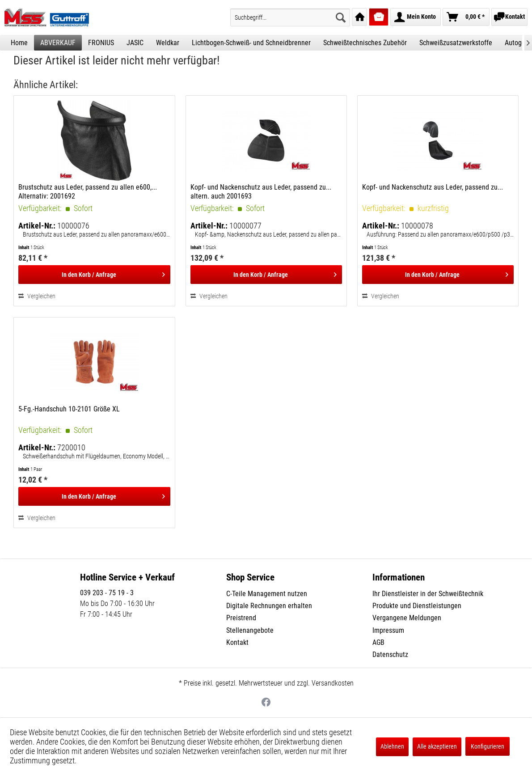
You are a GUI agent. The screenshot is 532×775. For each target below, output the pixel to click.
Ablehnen (392, 746)
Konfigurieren (488, 746)
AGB (378, 642)
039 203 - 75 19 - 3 (107, 593)
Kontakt (237, 642)
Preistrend (241, 618)
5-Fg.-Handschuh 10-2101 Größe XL (69, 409)
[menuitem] (290, 17)
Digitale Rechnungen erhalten (269, 606)
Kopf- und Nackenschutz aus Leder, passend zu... (433, 187)
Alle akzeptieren (437, 746)
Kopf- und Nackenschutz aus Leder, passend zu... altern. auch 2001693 (261, 192)
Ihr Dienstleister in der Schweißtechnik (428, 594)
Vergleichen (37, 296)
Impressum (388, 630)
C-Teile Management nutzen (267, 594)
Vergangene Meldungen (407, 618)
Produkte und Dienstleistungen (417, 606)
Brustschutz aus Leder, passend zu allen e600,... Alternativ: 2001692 (88, 192)
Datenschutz (390, 654)
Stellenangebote (250, 630)
